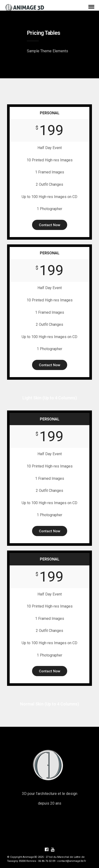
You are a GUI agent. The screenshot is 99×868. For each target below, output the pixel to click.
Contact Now (50, 225)
